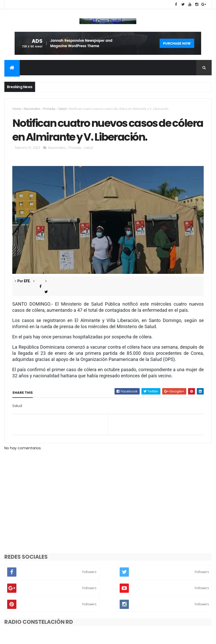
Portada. (50, 109)
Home (17, 109)
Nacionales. (32, 109)
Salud (62, 109)
